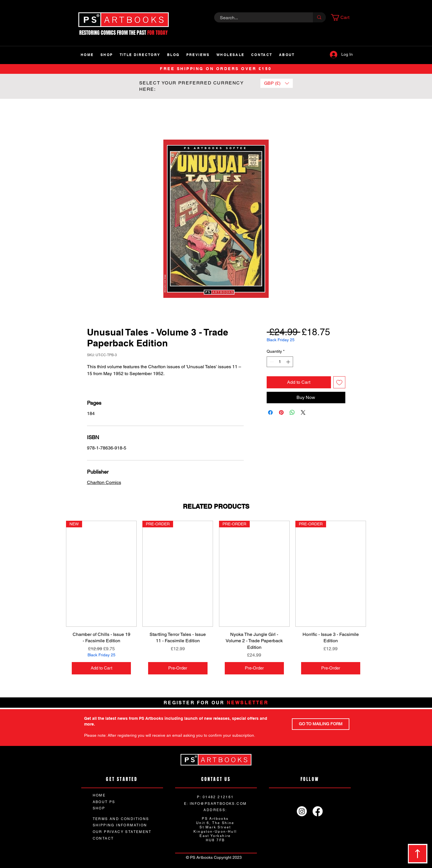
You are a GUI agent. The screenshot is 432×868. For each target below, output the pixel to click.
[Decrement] (271, 362)
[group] (216, 600)
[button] (344, 17)
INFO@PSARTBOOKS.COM (218, 804)
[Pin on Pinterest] (281, 412)
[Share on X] (303, 412)
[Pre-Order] (178, 668)
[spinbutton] (280, 362)
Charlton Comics (104, 482)
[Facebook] (318, 811)
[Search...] (260, 18)
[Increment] (289, 362)
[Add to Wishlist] (339, 382)
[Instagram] (302, 811)
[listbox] (277, 83)
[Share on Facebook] (270, 412)
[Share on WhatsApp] (292, 412)
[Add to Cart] (101, 668)
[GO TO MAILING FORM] (321, 724)
